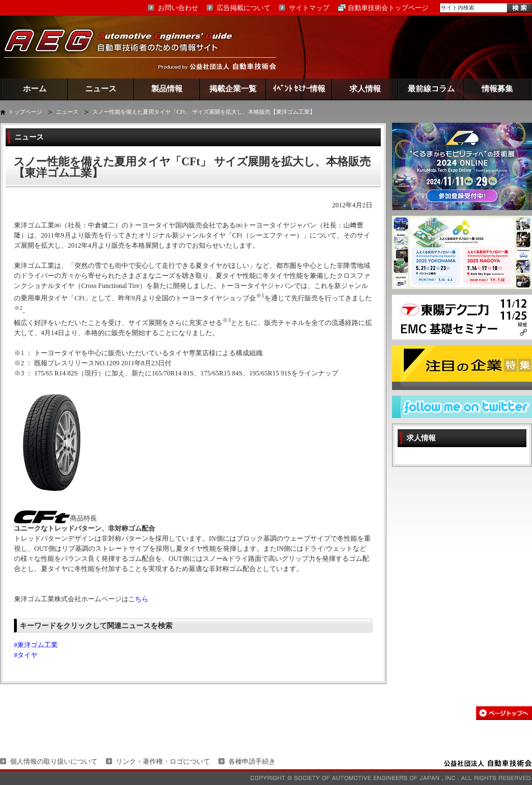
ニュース (101, 89)
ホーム (35, 89)
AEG (125, 47)
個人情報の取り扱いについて (54, 761)
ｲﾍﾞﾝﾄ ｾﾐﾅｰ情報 (299, 89)
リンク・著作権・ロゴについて (163, 761)
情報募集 (497, 89)
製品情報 (167, 89)
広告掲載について (244, 8)
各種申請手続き (252, 761)
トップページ (25, 112)
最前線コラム (431, 89)
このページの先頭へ (504, 713)
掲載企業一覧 (233, 89)
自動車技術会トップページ (388, 8)
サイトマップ (309, 8)
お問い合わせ (178, 8)
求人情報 (365, 89)
